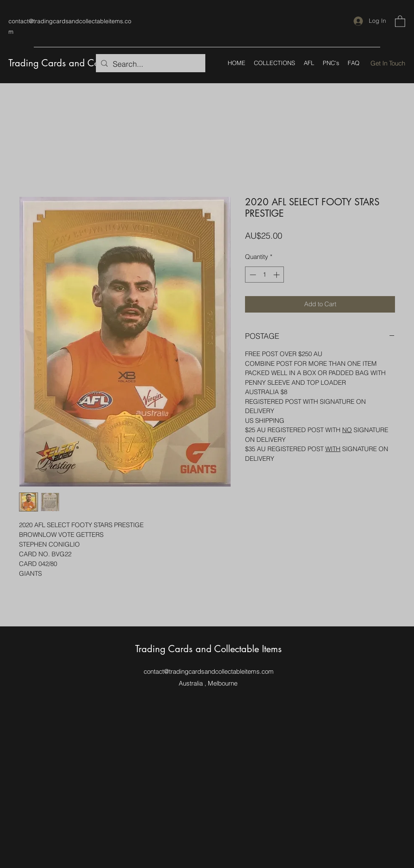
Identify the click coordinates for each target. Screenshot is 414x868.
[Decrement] (252, 275)
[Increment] (277, 275)
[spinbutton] (265, 275)
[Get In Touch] (388, 63)
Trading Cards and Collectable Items (82, 63)
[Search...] (150, 64)
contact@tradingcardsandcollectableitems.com (209, 671)
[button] (400, 21)
